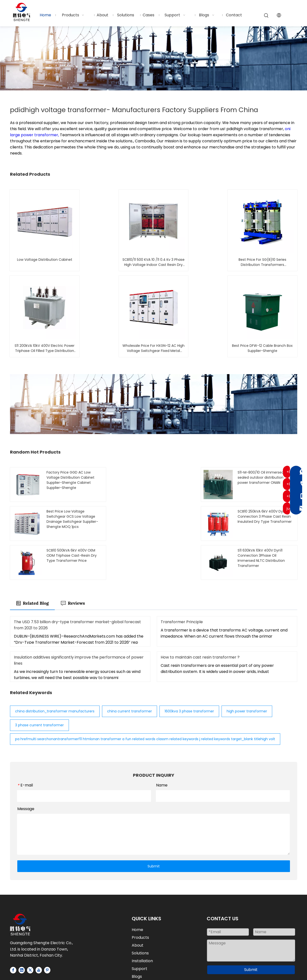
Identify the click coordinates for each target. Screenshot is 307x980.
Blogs (137, 938)
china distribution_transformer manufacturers (55, 672)
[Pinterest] (47, 931)
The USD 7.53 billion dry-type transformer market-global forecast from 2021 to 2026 (77, 586)
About (138, 907)
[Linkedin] (22, 931)
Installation (142, 922)
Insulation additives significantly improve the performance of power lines (79, 621)
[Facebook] (13, 931)
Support (140, 930)
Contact (140, 946)
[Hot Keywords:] (266, 16)
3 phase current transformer (39, 686)
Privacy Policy (264, 965)
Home (137, 891)
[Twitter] (30, 931)
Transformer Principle (182, 583)
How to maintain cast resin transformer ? (200, 618)
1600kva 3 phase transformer (189, 672)
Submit (154, 827)
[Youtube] (39, 931)
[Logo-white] (20, 886)
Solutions (140, 914)
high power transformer (247, 672)
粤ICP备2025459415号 (154, 971)
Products (140, 899)
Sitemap (238, 965)
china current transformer (130, 672)
